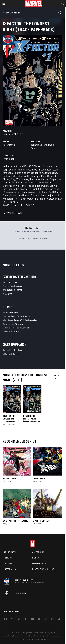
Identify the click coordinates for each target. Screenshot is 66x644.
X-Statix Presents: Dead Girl (15, 521)
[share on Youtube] (32, 620)
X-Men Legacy (39, 478)
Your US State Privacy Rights (45, 633)
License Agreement (54, 636)
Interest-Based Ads (26, 639)
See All (58, 377)
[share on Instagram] (19, 620)
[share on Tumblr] (26, 620)
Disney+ (36, 558)
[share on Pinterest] (46, 620)
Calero (9, 425)
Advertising (38, 552)
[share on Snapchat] (39, 620)
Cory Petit (15, 328)
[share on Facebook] (5, 620)
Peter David (9, 145)
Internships (10, 569)
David (4, 425)
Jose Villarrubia (17, 324)
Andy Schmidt (14, 332)
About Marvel (11, 552)
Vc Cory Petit (25, 328)
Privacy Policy (27, 633)
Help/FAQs (9, 558)
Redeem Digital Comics (43, 569)
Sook (14, 425)
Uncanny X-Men (9, 478)
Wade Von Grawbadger (29, 320)
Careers (8, 563)
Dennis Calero (39, 145)
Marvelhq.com (39, 563)
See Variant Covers (13, 213)
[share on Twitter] (12, 620)
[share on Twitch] (53, 620)
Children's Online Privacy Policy (33, 636)
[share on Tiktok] (59, 620)
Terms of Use (14, 633)
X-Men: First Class (41, 521)
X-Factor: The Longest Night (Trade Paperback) (11, 419)
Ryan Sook (9, 159)
